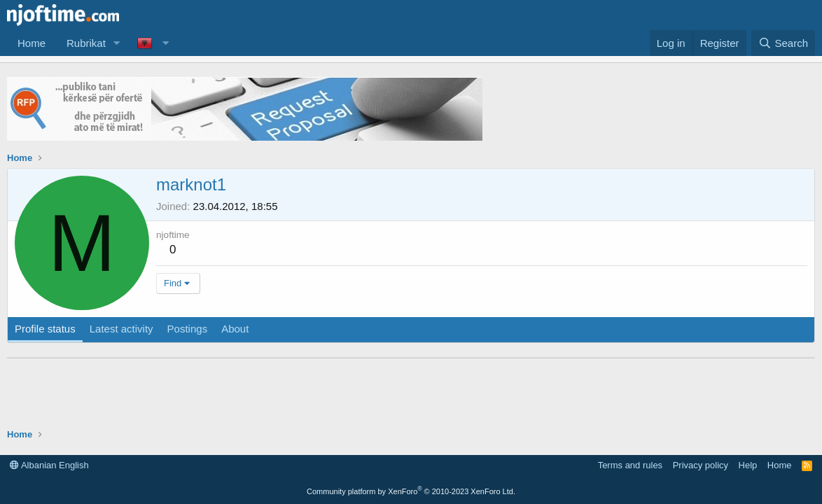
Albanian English (49, 465)
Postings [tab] (188, 329)
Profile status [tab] (45, 329)
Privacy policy (701, 465)
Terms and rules (630, 465)
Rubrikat (86, 43)
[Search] (783, 43)
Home (32, 43)
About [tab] (235, 329)
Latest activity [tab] (121, 329)
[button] (117, 43)
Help (748, 465)
